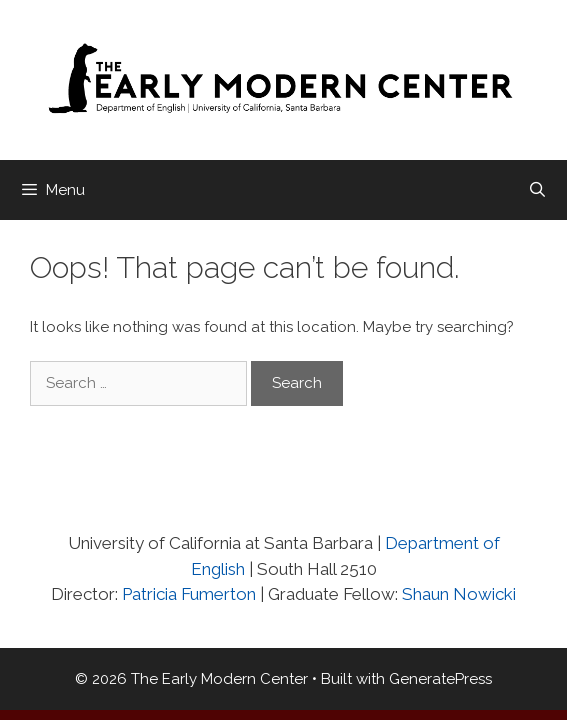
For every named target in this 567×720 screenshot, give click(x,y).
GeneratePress (440, 679)
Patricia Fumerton (187, 594)
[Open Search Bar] (537, 190)
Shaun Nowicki (459, 594)
